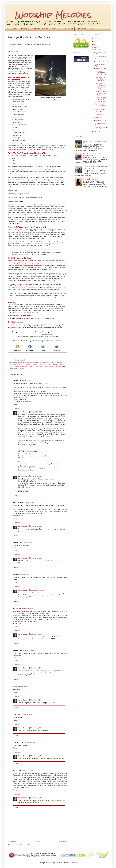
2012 (96, 50)
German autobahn (17, 149)
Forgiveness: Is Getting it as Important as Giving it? (100, 86)
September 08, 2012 (38, 590)
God (58, 363)
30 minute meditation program (57, 181)
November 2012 (101, 57)
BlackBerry (36, 363)
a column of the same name (22, 266)
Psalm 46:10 (14, 44)
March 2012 (100, 120)
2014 (96, 44)
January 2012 (100, 128)
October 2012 (100, 61)
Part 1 (15, 244)
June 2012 (99, 112)
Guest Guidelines (81, 29)
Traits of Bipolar (57, 367)
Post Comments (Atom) (24, 845)
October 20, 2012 (30, 742)
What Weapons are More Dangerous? (100, 79)
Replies (18, 408)
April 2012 (99, 118)
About (15, 29)
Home (8, 29)
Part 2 (20, 244)
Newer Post (12, 841)
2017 (96, 39)
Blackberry (12, 179)
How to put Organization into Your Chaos (101, 73)
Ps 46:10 (50, 365)
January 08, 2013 (37, 798)
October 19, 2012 (26, 714)
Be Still (20, 363)
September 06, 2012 (26, 575)
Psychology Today (39, 266)
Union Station (13, 83)
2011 (96, 131)
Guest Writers (68, 29)
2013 (96, 47)
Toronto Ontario (47, 367)
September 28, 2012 (29, 609)
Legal (92, 29)
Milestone (28, 365)
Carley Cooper (23, 412)
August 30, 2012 (27, 380)
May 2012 (99, 115)
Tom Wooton (18, 264)
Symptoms (31, 367)
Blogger (74, 863)
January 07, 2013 (28, 770)
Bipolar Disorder (22, 91)
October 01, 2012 (37, 634)
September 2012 (101, 64)
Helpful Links (56, 29)
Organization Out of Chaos (39, 365)
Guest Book (24, 29)
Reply (15, 404)
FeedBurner (50, 334)
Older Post (63, 841)
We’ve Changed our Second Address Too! (101, 99)
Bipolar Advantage (54, 264)
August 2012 (100, 69)
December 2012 (101, 52)
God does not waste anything (25, 284)
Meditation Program (19, 365)
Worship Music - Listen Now (39, 29)
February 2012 (101, 123)
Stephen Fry (24, 367)
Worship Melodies (19, 369)
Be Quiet (15, 363)
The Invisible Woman (90, 179)
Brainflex (42, 363)
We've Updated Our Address (100, 105)
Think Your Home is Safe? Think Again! (101, 93)
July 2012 (99, 109)
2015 (96, 42)
